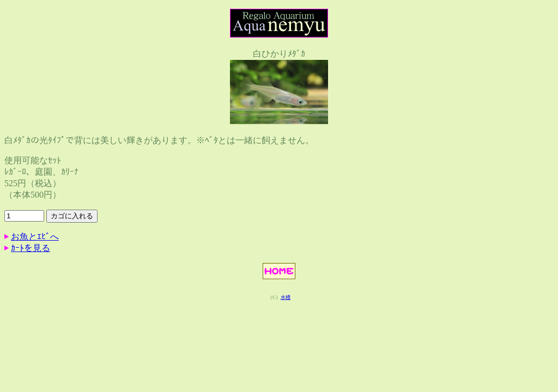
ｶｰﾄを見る (31, 248)
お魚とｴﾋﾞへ (35, 237)
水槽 (286, 297)
